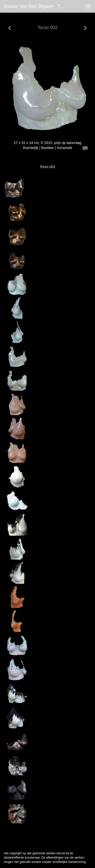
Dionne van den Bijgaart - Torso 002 (36, 6)
